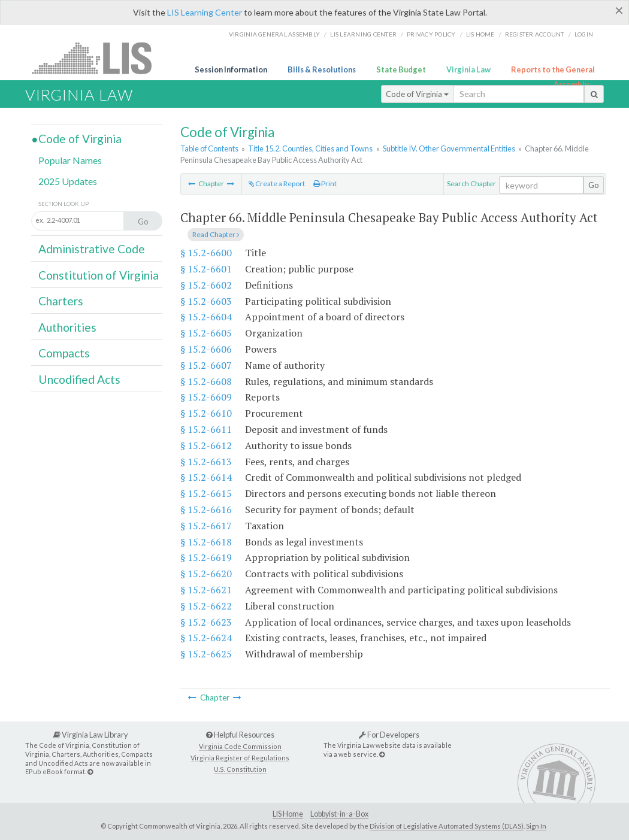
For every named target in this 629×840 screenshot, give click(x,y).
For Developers (389, 735)
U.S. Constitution (240, 769)
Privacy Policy (431, 34)
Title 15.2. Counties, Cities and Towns (310, 148)
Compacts (64, 353)
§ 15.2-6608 (206, 381)
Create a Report (277, 184)
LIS (99, 58)
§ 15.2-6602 (206, 285)
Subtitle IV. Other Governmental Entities (449, 148)
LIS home (480, 34)
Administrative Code (92, 249)
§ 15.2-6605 (206, 333)
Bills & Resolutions (322, 69)
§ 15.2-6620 (206, 574)
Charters (61, 301)
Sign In (536, 826)
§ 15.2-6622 (206, 606)
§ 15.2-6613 (206, 462)
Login (584, 34)
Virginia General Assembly (274, 34)
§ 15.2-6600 (206, 253)
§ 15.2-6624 (206, 638)
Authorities (67, 327)
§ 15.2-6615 (206, 493)
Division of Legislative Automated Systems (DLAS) (447, 826)
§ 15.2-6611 (206, 429)
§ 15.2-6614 (206, 477)
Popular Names (70, 160)
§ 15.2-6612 (206, 445)
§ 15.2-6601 (206, 269)
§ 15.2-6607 (206, 365)
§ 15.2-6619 (206, 557)
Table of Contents (209, 148)
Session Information (231, 69)
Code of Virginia (417, 94)
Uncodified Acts (79, 379)
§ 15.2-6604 (206, 317)
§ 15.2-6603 (206, 301)
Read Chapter (216, 234)
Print (325, 184)
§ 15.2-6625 (206, 654)
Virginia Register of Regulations (240, 758)
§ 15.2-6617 (206, 526)
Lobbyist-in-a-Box (339, 814)
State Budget (401, 69)
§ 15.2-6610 (206, 413)
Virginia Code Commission (240, 746)
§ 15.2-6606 (206, 349)
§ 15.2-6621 (206, 590)
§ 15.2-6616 (206, 510)
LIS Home (288, 814)
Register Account (535, 34)
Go (594, 185)
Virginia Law (468, 69)
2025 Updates (68, 181)
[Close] (619, 10)
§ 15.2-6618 (206, 542)
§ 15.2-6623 (206, 622)
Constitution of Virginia (99, 275)
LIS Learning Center (205, 12)
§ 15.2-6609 (206, 397)
